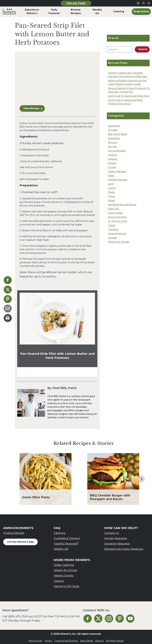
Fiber (111, 176)
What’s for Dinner (66, 568)
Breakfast (114, 138)
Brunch (113, 142)
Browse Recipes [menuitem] (76, 11)
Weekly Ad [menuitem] (97, 11)
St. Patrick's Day (118, 221)
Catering (60, 531)
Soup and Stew (117, 217)
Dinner (112, 163)
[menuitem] (10, 12)
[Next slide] (141, 477)
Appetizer (114, 126)
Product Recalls (14, 531)
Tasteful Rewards (66, 542)
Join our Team (76, 3)
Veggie (112, 238)
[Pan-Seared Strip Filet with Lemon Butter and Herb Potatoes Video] (57, 78)
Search (143, 49)
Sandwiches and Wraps (122, 205)
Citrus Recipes (117, 151)
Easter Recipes (117, 171)
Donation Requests (117, 542)
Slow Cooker (116, 213)
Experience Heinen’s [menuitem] (32, 11)
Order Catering (64, 563)
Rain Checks (87, 639)
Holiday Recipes (118, 180)
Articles (113, 130)
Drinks (112, 167)
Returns (99, 639)
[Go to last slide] (26, 477)
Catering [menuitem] (119, 11)
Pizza (111, 196)
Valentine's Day (117, 234)
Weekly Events (64, 574)
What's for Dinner (119, 242)
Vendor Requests (116, 536)
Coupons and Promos (66, 639)
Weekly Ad (61, 547)
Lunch (112, 188)
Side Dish (114, 209)
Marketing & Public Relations (124, 547)
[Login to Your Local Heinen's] (143, 3)
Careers (59, 579)
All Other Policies (115, 639)
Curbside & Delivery (67, 536)
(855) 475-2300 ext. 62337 (25, 615)
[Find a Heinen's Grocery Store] (138, 3)
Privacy (48, 639)
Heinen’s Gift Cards (66, 584)
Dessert (113, 159)
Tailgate (113, 229)
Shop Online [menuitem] (141, 11)
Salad (111, 200)
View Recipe (33, 107)
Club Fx (113, 155)
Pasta (112, 192)
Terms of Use (35, 639)
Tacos (112, 225)
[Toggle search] (149, 3)
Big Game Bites (117, 134)
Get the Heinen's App (20, 540)
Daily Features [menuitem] (54, 11)
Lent (111, 184)
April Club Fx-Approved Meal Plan (129, 96)
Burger (113, 146)
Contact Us (112, 531)
